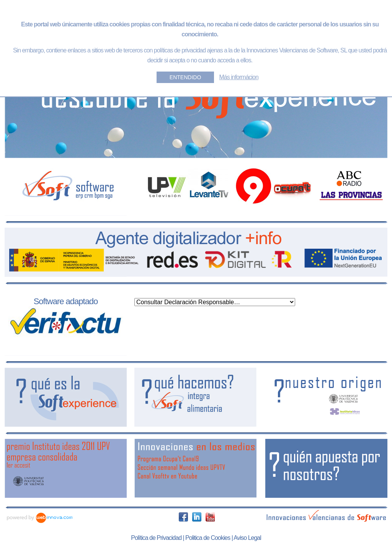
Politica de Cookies (208, 538)
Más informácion (239, 77)
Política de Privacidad (156, 538)
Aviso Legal (247, 538)
